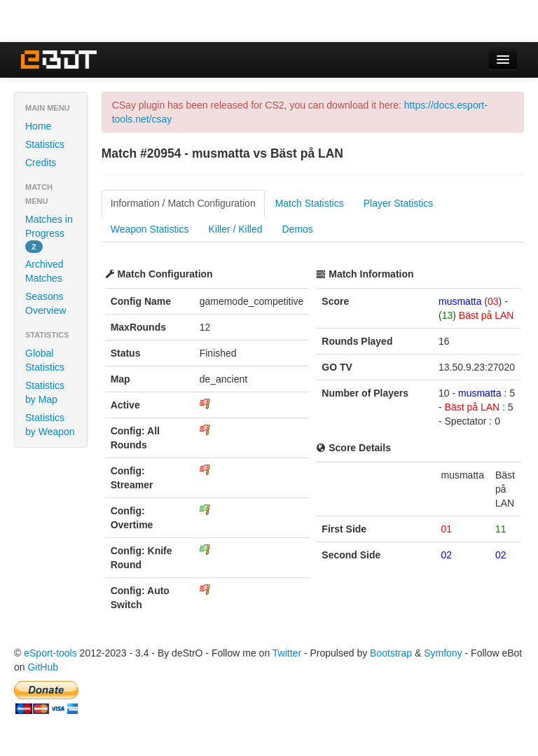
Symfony (443, 653)
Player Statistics (399, 203)
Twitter (287, 653)
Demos (298, 229)
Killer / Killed (235, 229)
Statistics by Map (45, 392)
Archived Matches (44, 271)
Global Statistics (45, 360)
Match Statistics (310, 203)
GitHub (43, 667)
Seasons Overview (46, 303)
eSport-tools (50, 653)
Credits (41, 163)
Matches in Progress (49, 233)
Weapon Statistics (150, 229)
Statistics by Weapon (50, 425)
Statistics (45, 144)
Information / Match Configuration (183, 203)
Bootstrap (391, 653)
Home (38, 126)
